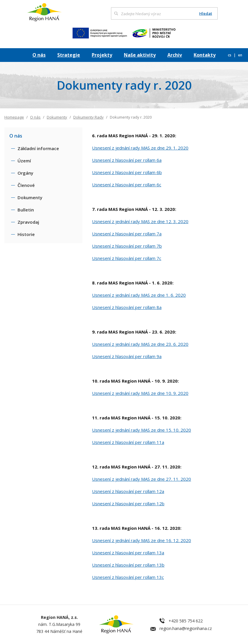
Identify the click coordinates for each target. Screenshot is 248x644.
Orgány (25, 173)
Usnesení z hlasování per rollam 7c (127, 258)
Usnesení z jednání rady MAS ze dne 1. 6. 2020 (139, 295)
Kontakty (205, 55)
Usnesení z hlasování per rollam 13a (128, 553)
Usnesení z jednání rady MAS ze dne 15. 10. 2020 (142, 430)
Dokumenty (57, 117)
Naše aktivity (140, 55)
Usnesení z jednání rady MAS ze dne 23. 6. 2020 (140, 344)
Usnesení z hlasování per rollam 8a (127, 307)
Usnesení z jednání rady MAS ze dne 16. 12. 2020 (142, 540)
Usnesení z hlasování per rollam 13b (128, 565)
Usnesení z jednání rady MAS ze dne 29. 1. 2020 (140, 148)
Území (24, 161)
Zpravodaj (28, 222)
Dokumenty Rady (89, 117)
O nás (39, 55)
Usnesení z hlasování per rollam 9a (127, 356)
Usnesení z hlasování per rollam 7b (127, 246)
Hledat (206, 14)
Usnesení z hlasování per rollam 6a (127, 160)
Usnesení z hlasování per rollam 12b (128, 504)
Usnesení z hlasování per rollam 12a (128, 491)
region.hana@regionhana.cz (186, 628)
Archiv (175, 55)
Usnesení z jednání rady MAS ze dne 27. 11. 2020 (142, 479)
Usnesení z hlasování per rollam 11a (128, 442)
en (240, 55)
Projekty (102, 55)
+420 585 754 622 (186, 621)
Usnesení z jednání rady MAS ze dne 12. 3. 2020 (140, 221)
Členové (26, 185)
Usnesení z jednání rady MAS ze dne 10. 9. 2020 (140, 393)
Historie (26, 234)
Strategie (69, 55)
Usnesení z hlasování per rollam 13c (128, 577)
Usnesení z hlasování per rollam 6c (127, 185)
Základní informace (38, 148)
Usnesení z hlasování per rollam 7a (127, 234)
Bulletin (26, 210)
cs (230, 55)
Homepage (14, 117)
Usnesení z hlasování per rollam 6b (127, 172)
